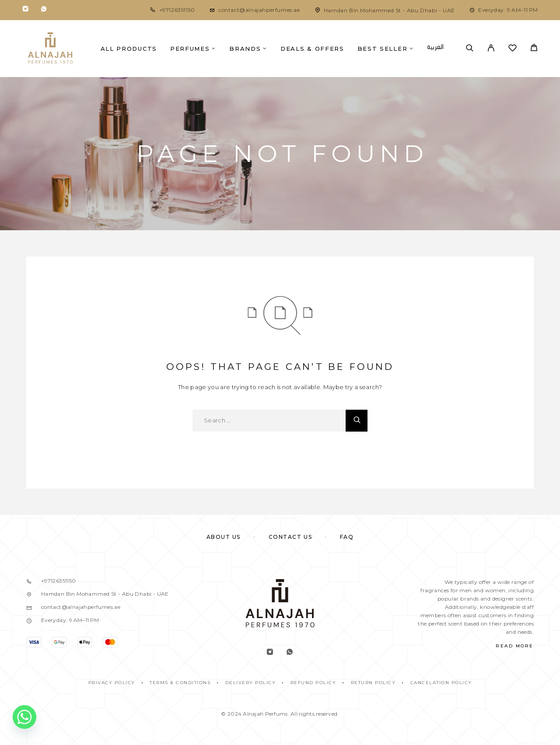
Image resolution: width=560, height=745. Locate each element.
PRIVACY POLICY (112, 683)
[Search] (470, 49)
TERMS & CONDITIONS (180, 683)
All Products (129, 49)
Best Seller (383, 49)
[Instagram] (25, 10)
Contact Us (290, 537)
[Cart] (534, 49)
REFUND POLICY (313, 683)
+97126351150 (177, 10)
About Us (224, 537)
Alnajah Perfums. (266, 714)
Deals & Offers (312, 49)
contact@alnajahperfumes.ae (259, 10)
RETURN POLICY (373, 683)
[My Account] (491, 49)
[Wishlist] (513, 49)
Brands (245, 49)
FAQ (347, 537)
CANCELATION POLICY (441, 683)
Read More (515, 646)
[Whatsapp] (44, 10)
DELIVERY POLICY (251, 683)
